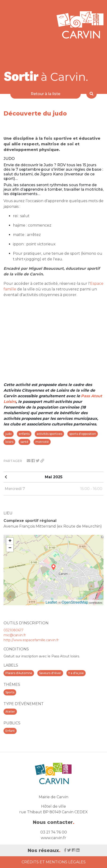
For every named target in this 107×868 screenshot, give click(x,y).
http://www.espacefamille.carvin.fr (31, 640)
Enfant (10, 731)
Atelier (10, 712)
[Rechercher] (92, 94)
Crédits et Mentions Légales (54, 862)
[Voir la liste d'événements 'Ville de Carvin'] (46, 76)
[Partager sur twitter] (38, 461)
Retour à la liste (46, 94)
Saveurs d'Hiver (50, 673)
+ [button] (10, 541)
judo (9, 434)
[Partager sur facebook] (34, 461)
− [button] (10, 548)
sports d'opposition (83, 434)
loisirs (9, 442)
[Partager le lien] (42, 461)
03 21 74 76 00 (54, 832)
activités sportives (49, 434)
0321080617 (13, 630)
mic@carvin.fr (15, 635)
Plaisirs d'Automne (19, 673)
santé (24, 442)
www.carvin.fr (53, 838)
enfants (24, 434)
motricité (42, 442)
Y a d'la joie (76, 673)
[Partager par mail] (29, 461)
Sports (10, 692)
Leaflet (51, 602)
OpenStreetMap (75, 602)
